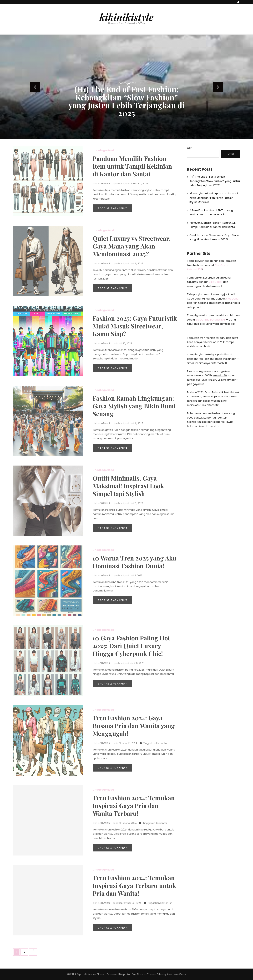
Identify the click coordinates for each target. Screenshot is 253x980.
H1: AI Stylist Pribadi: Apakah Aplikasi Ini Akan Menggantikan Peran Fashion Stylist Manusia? (214, 198)
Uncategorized (126, 83)
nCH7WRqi (104, 184)
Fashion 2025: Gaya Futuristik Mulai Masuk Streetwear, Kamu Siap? (135, 326)
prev (35, 87)
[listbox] (126, 87)
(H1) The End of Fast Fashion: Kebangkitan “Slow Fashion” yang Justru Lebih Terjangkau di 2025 (127, 101)
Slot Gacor (216, 282)
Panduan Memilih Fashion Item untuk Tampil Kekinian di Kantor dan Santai (132, 166)
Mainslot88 (212, 342)
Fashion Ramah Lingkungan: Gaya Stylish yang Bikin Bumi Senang (134, 406)
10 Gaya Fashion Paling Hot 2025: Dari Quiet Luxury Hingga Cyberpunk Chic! (131, 646)
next (218, 87)
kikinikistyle (126, 17)
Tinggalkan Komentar (155, 743)
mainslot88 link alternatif (203, 405)
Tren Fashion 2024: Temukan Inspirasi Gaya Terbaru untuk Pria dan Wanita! (134, 885)
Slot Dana (232, 299)
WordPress (180, 974)
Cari (190, 148)
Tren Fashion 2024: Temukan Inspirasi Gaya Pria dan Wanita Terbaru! (134, 806)
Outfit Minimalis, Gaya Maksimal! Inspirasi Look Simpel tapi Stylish (128, 486)
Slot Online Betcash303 (210, 320)
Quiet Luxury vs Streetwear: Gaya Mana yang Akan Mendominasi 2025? (132, 246)
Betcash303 (221, 363)
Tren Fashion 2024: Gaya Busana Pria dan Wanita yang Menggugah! (134, 726)
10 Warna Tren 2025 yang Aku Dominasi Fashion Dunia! (134, 562)
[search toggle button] (238, 2)
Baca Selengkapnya (113, 208)
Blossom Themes (147, 974)
